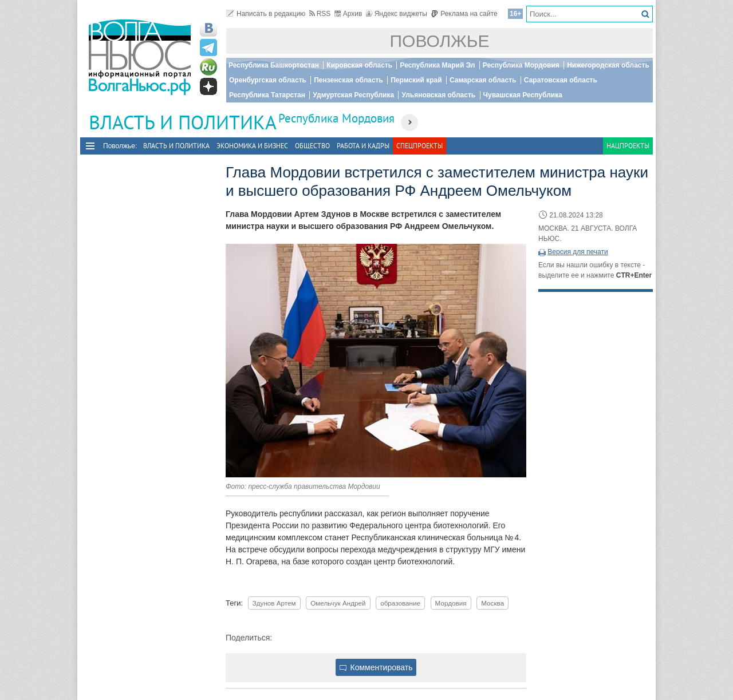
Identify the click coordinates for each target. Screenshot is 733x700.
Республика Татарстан (267, 95)
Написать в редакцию (266, 14)
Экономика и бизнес (252, 146)
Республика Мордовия (521, 65)
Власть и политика (176, 146)
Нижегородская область (608, 65)
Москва (492, 603)
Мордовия (451, 603)
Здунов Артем (274, 603)
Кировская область (359, 65)
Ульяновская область (438, 95)
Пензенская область (348, 80)
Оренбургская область (268, 80)
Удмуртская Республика (353, 95)
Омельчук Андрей (338, 603)
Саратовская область (561, 80)
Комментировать (376, 667)
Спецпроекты (419, 146)
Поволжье (440, 41)
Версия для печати (578, 252)
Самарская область (483, 80)
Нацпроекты (628, 146)
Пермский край (416, 80)
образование (400, 603)
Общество (312, 146)
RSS (320, 14)
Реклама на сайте (464, 14)
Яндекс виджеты (397, 14)
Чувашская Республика (523, 95)
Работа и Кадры (363, 146)
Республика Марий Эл (437, 65)
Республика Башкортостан (274, 65)
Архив (348, 14)
